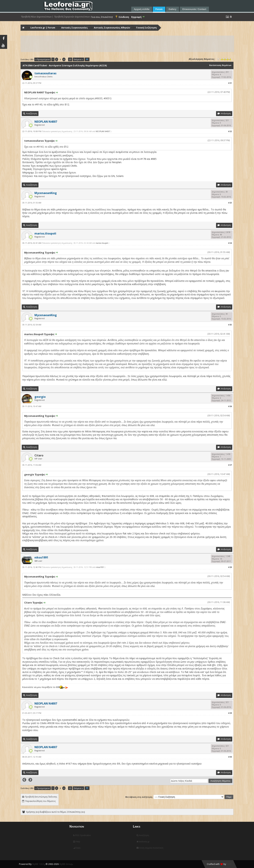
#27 (230, 465)
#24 (230, 243)
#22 (230, 131)
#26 (230, 406)
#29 (230, 713)
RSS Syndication (82, 835)
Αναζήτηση (143, 835)
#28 (230, 567)
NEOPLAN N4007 (103, 131)
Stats (77, 848)
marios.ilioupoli (102, 243)
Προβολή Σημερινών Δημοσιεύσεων (72, 17)
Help (77, 842)
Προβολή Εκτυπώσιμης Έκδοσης (41, 797)
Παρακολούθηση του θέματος (40, 801)
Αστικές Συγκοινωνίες (75, 28)
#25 (230, 325)
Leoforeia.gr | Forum (43, 28)
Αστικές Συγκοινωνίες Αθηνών (112, 28)
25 (70, 59)
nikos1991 (100, 567)
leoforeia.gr (143, 842)
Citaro (39, 455)
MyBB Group (66, 864)
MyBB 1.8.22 (38, 864)
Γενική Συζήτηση (146, 28)
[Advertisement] (125, 44)
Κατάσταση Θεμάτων (220, 65)
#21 (230, 83)
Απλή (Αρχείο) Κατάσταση (150, 848)
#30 (230, 757)
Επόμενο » (78, 59)
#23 (230, 203)
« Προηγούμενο (43, 59)
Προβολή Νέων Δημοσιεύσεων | (37, 17)
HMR (229, 864)
